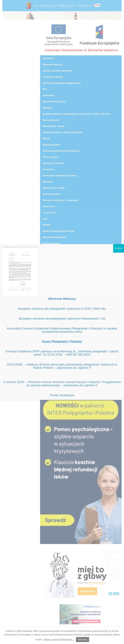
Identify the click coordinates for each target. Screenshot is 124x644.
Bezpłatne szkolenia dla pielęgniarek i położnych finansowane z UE (62, 319)
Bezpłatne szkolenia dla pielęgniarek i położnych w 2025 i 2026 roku (62, 309)
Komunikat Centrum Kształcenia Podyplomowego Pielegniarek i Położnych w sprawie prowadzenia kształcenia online (62, 330)
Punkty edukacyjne (62, 395)
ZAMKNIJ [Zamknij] (119, 248)
